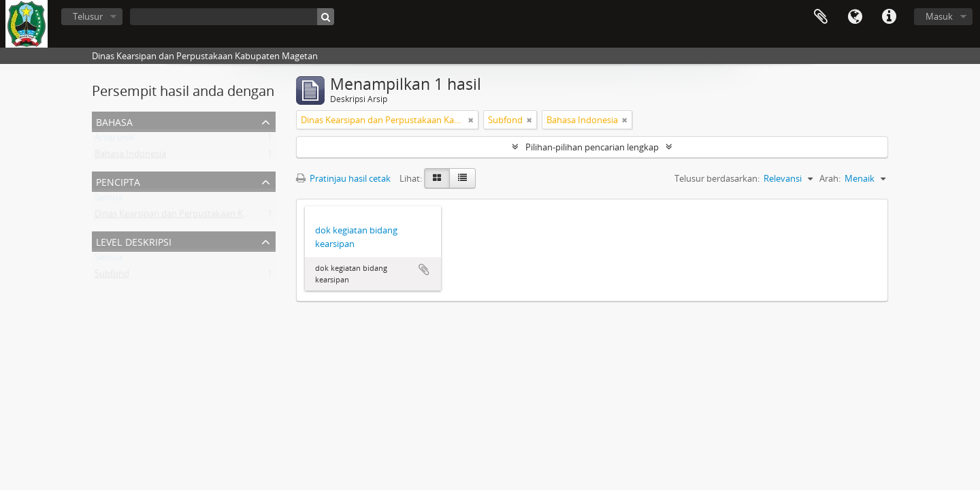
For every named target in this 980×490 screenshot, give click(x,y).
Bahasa (855, 17)
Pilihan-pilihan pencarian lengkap (592, 147)
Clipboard (821, 17)
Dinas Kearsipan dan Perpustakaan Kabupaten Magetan (208, 216)
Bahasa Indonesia (130, 157)
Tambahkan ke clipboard (424, 269)
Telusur (88, 16)
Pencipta (118, 181)
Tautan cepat (889, 17)
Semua (109, 200)
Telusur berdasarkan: (717, 178)
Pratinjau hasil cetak (343, 178)
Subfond (112, 276)
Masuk (939, 16)
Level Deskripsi (134, 241)
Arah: (830, 178)
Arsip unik (115, 140)
